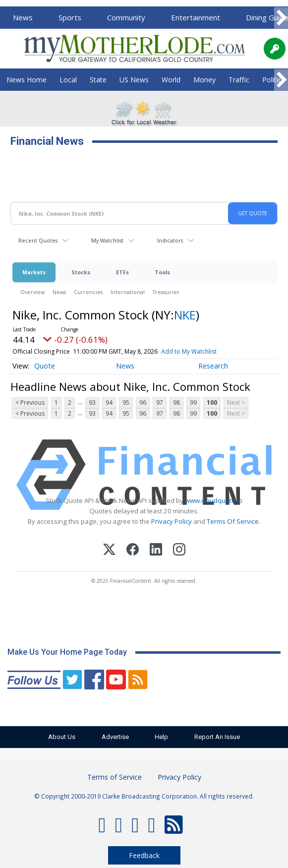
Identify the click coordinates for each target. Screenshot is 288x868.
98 (176, 403)
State (98, 80)
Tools (162, 272)
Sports (70, 17)
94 (109, 403)
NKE (185, 315)
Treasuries (166, 292)
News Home (27, 80)
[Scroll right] (281, 18)
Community (126, 17)
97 (160, 403)
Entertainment (196, 17)
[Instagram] (179, 551)
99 (193, 403)
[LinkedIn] (156, 551)
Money (204, 80)
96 (143, 403)
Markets (34, 272)
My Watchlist (107, 240)
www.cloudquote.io (214, 500)
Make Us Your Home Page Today (67, 652)
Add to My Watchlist (189, 351)
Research (213, 366)
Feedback (144, 855)
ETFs (122, 272)
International (128, 292)
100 (212, 403)
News (23, 17)
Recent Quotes (38, 240)
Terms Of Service (233, 521)
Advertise (115, 737)
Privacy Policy (172, 521)
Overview (32, 292)
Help (162, 737)
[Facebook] (133, 551)
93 (92, 403)
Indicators (170, 240)
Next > (236, 403)
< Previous (30, 403)
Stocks (81, 272)
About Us (60, 737)
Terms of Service (115, 777)
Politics (274, 80)
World (171, 80)
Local (68, 80)
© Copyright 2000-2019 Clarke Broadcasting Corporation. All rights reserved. (144, 796)
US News (134, 80)
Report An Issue (219, 737)
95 (126, 403)
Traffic (239, 80)
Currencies (88, 292)
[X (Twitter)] (109, 551)
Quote (45, 366)
